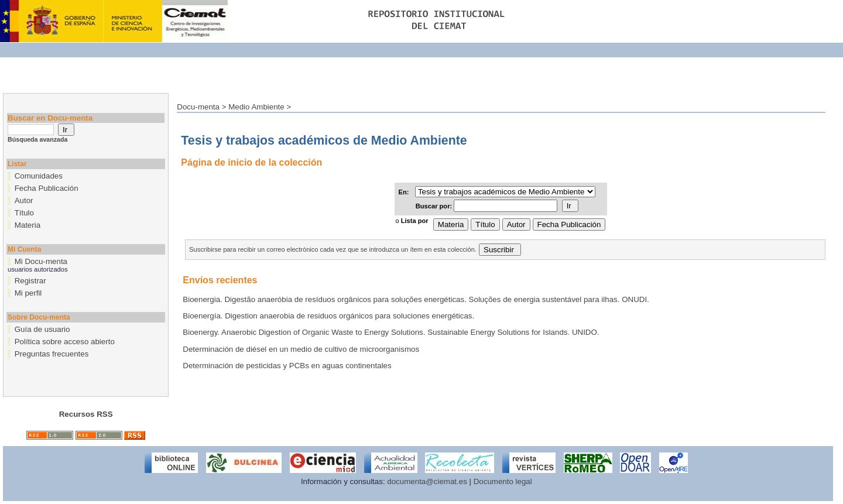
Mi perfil (28, 293)
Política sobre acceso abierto (65, 342)
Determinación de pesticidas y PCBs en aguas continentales (287, 366)
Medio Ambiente (256, 107)
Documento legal (503, 481)
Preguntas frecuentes (52, 354)
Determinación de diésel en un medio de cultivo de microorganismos (301, 349)
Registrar (30, 281)
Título (24, 213)
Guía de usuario (42, 329)
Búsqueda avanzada (37, 139)
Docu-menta (198, 107)
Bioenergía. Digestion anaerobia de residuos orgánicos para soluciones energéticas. (328, 316)
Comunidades (39, 176)
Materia (28, 225)
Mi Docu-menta (41, 261)
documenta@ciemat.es (427, 481)
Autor (24, 200)
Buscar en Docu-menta (50, 118)
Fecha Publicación (47, 188)
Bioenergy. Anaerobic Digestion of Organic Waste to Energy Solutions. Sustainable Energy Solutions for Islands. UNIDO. (391, 332)
